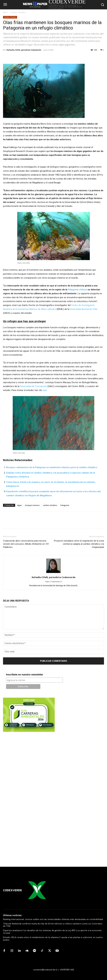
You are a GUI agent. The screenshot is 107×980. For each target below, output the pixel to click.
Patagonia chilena (77, 290)
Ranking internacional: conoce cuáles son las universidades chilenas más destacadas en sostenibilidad (53, 919)
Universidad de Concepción (34, 386)
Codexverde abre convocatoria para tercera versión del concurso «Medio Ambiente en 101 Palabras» (26, 544)
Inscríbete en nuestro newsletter (25, 675)
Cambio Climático (18, 12)
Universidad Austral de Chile (84, 309)
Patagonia (65, 505)
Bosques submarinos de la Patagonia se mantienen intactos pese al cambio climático (52, 467)
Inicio (5, 12)
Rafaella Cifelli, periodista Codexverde (24, 50)
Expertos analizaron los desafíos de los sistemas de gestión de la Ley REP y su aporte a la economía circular (52, 932)
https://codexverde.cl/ (54, 582)
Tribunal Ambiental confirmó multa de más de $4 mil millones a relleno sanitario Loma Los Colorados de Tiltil (53, 925)
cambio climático (50, 505)
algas (19, 505)
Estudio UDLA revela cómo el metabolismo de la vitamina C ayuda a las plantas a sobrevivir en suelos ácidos (53, 939)
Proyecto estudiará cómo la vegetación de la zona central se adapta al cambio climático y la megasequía (79, 544)
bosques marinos (32, 505)
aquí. (45, 390)
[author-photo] (53, 573)
